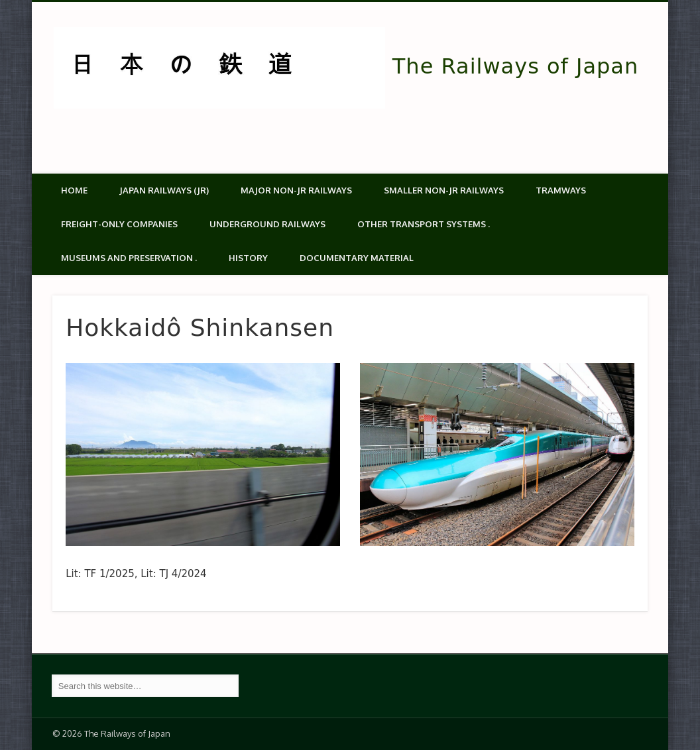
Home (74, 190)
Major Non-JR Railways (296, 190)
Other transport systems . (424, 224)
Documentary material (357, 258)
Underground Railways (267, 224)
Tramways (561, 190)
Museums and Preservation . (129, 258)
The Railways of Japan (515, 66)
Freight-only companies (119, 224)
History (248, 258)
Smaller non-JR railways (444, 190)
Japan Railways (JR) (164, 190)
